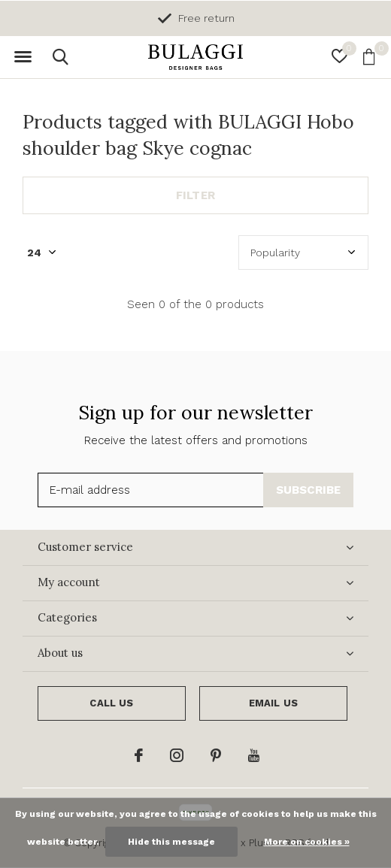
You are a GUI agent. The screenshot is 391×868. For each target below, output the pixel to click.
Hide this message (171, 842)
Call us (111, 703)
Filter (195, 195)
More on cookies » (307, 842)
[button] (23, 57)
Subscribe (309, 490)
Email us (273, 703)
